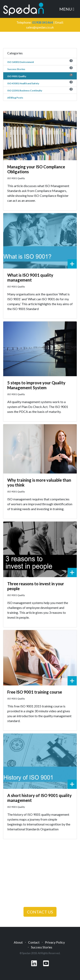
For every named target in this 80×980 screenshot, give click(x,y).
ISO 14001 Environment (21, 62)
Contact (34, 942)
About (18, 942)
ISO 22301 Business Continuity (25, 90)
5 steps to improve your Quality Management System (36, 385)
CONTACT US (40, 912)
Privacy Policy (55, 942)
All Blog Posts (15, 98)
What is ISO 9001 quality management (30, 277)
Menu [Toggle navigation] (67, 9)
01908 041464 (43, 22)
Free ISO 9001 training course (35, 692)
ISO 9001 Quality (17, 76)
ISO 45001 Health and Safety (23, 83)
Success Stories (16, 69)
